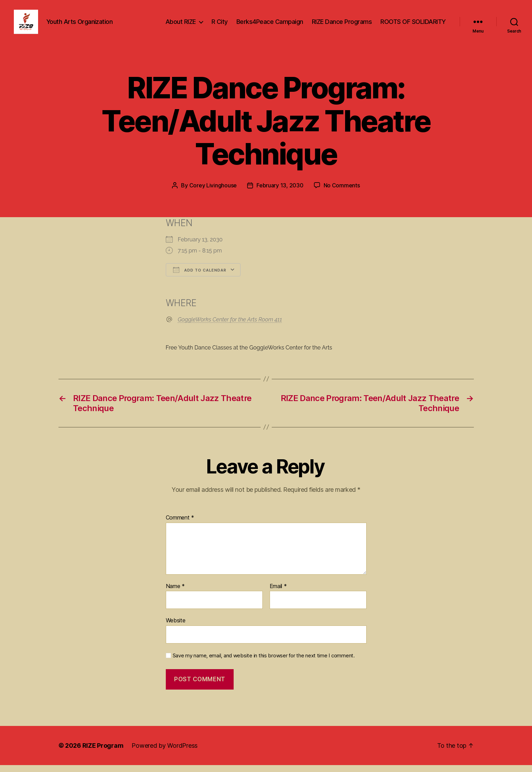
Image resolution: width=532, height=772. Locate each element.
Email (278, 593)
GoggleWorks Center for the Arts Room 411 (230, 326)
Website (176, 627)
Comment (180, 525)
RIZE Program (103, 752)
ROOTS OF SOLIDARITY (413, 25)
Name (175, 593)
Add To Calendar (200, 277)
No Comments (342, 192)
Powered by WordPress (165, 752)
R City (220, 25)
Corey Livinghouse (213, 192)
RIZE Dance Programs (342, 25)
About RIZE (181, 25)
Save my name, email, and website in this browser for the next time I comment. (264, 663)
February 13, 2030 (280, 192)
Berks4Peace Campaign (270, 25)
